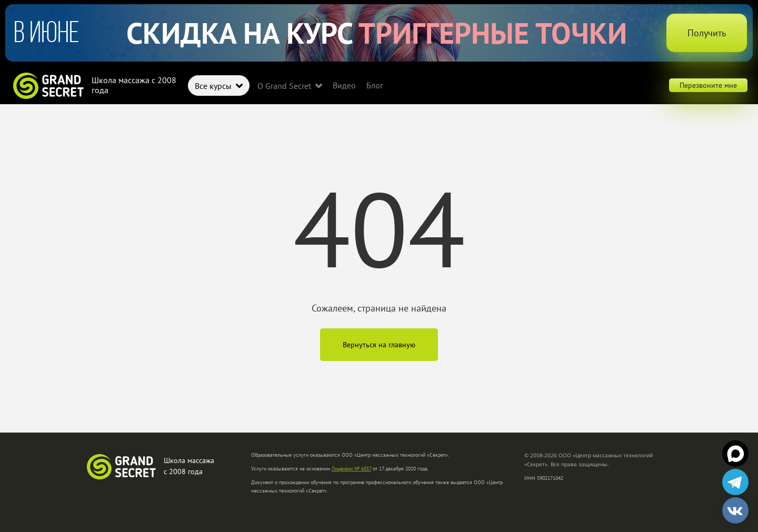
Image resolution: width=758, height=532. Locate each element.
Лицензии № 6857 (351, 469)
